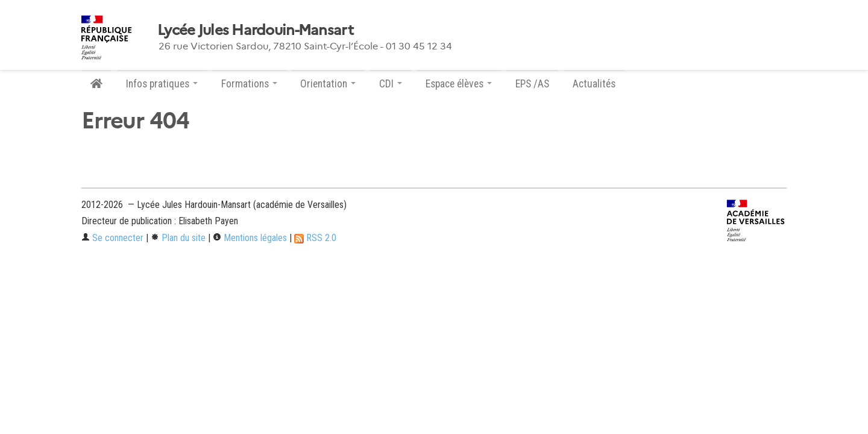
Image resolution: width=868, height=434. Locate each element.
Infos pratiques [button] (162, 84)
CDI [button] (391, 84)
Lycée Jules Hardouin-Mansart (255, 30)
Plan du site (178, 238)
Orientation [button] (328, 84)
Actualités (594, 84)
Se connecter (112, 238)
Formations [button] (249, 84)
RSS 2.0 (315, 238)
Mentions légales (250, 238)
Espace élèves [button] (459, 84)
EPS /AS (532, 84)
